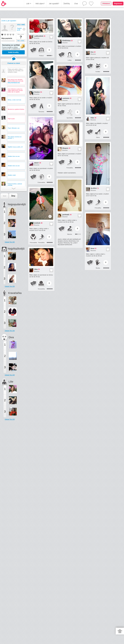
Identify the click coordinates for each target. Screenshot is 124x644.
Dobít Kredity (13, 52)
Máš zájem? (40, 4)
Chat (76, 4)
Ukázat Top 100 (10, 242)
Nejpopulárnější (17, 204)
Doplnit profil (19, 29)
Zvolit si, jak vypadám (9, 21)
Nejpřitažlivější (16, 249)
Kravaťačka (15, 293)
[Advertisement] (11, 461)
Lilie (11, 382)
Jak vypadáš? (54, 4)
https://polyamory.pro (14, 82)
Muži (5, 196)
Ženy (13, 196)
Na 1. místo (21, 41)
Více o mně (21, 25)
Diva (11, 337)
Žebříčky (67, 4)
